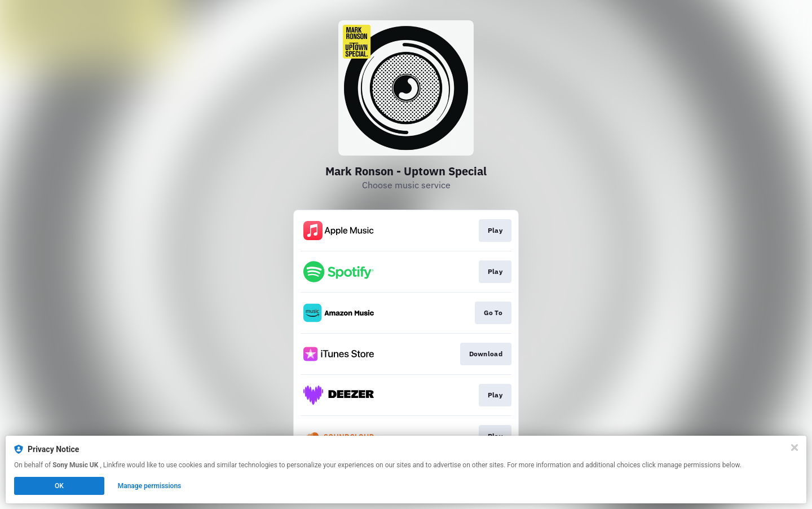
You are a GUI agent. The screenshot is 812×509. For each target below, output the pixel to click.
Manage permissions (150, 486)
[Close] (795, 448)
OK (59, 486)
